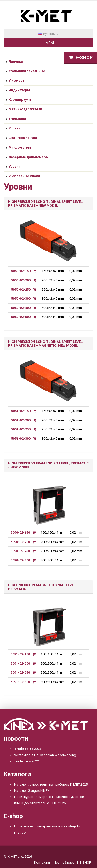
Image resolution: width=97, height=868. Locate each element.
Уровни (15, 128)
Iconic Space (65, 862)
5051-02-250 (21, 429)
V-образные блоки (24, 176)
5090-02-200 (20, 542)
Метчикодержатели (25, 109)
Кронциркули (20, 100)
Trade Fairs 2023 (28, 749)
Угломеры (17, 80)
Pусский (48, 34)
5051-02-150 (21, 411)
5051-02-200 (21, 420)
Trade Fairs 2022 (27, 761)
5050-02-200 (21, 280)
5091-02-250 (20, 673)
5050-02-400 (21, 308)
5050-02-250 (21, 289)
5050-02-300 (21, 299)
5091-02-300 (20, 682)
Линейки (16, 61)
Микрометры (20, 147)
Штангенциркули (23, 138)
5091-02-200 (20, 664)
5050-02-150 (21, 271)
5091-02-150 (20, 654)
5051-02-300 (21, 439)
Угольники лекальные (27, 71)
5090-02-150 (20, 533)
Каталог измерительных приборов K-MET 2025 (51, 784)
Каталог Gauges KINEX (32, 791)
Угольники (17, 119)
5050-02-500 (21, 317)
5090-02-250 (20, 551)
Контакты (42, 862)
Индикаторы (19, 90)
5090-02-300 (20, 560)
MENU (48, 43)
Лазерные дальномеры (29, 157)
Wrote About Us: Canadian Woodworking (45, 755)
